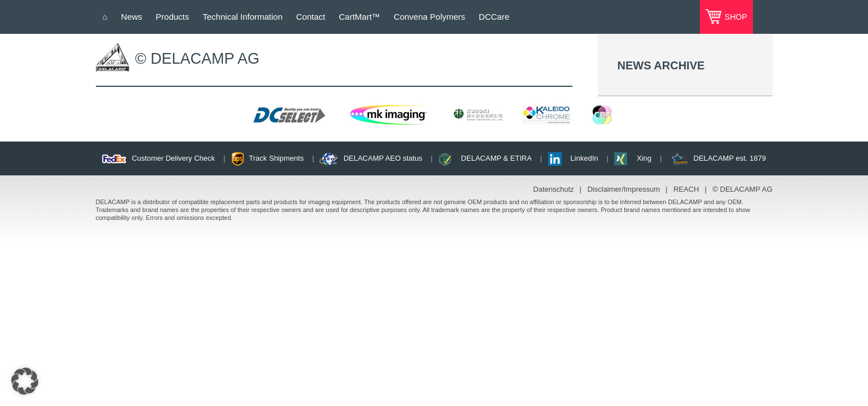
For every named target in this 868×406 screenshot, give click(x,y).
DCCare (494, 17)
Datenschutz (553, 189)
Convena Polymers (429, 17)
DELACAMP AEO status (383, 158)
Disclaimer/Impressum (624, 189)
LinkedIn (584, 158)
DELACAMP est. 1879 (730, 158)
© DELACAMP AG (742, 189)
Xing (644, 158)
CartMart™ (360, 17)
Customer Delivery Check (173, 158)
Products (172, 17)
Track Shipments (276, 158)
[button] (25, 381)
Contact (311, 17)
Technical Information (243, 17)
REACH (686, 189)
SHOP (735, 17)
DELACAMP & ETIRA (496, 158)
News (132, 17)
